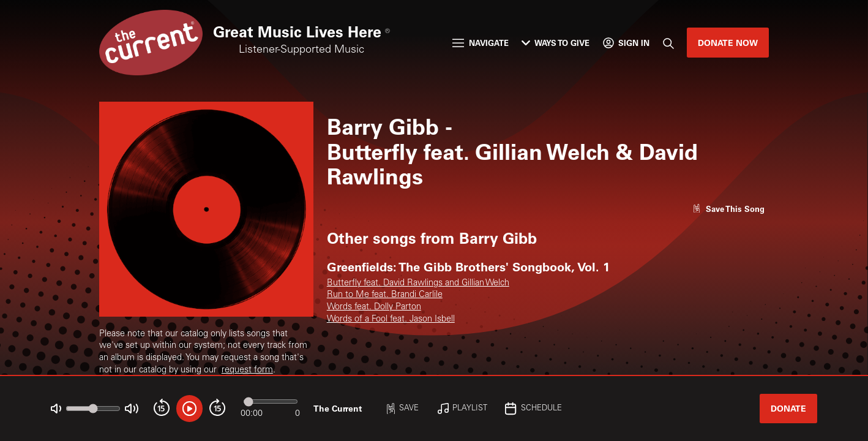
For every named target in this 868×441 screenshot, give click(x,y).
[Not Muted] (56, 409)
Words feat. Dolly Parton (374, 307)
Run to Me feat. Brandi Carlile (385, 295)
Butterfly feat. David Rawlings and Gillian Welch (418, 284)
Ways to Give (556, 43)
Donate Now (728, 43)
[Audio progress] (271, 401)
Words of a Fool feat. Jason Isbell (391, 320)
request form (247, 371)
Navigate (480, 43)
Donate (788, 408)
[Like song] (728, 209)
